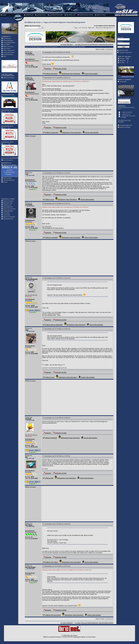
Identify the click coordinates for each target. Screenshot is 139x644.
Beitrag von (29, 52)
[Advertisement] (9, 191)
